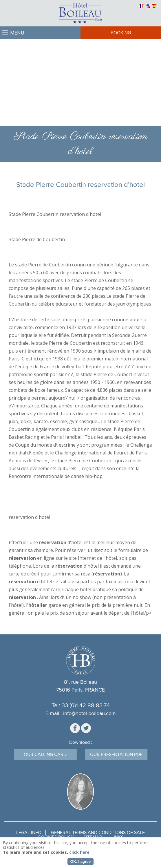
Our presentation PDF (116, 755)
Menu (17, 33)
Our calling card (45, 755)
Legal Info (29, 833)
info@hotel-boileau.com (89, 713)
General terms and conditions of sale (98, 833)
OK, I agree (80, 861)
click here (79, 852)
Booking (121, 33)
